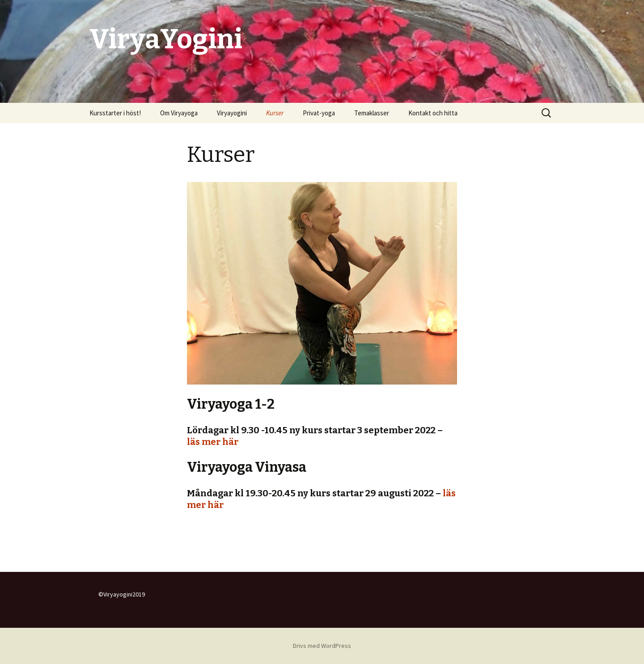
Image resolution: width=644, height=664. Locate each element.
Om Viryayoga (179, 113)
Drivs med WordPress (322, 646)
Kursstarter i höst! (115, 113)
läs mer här (213, 442)
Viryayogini (232, 113)
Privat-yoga (319, 113)
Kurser (275, 113)
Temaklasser (372, 113)
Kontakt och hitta (433, 113)
